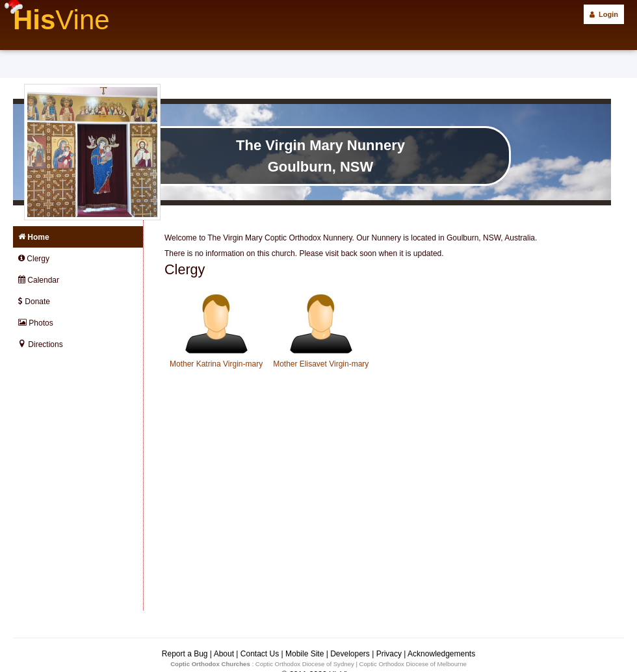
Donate (34, 302)
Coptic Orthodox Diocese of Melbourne (413, 664)
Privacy (389, 654)
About (224, 654)
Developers (350, 654)
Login (604, 14)
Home (34, 237)
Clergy (34, 259)
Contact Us (260, 654)
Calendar (39, 280)
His (61, 20)
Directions (41, 344)
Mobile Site (305, 654)
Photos (36, 323)
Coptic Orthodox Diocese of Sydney (305, 664)
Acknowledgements (441, 654)
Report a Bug (185, 654)
